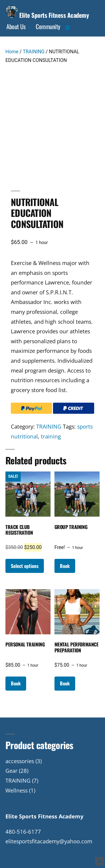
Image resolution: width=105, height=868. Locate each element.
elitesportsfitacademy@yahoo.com (49, 841)
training (51, 436)
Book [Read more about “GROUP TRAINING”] (65, 566)
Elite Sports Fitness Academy (54, 15)
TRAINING (34, 52)
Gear (11, 771)
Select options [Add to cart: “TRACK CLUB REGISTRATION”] (25, 566)
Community (48, 26)
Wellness (17, 790)
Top (99, 861)
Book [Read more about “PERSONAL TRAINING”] (16, 683)
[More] (68, 28)
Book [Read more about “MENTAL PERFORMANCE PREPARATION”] (65, 683)
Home (12, 52)
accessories (20, 761)
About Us (16, 26)
